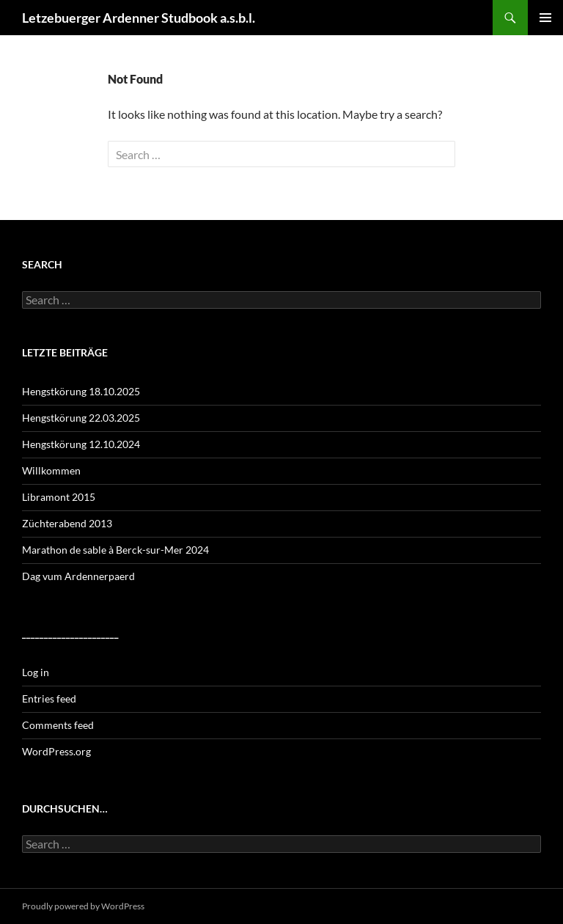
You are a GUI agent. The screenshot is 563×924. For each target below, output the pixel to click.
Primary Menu (545, 18)
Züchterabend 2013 (67, 523)
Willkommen (51, 470)
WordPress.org (56, 751)
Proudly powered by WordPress (83, 906)
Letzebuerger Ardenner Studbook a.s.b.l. (139, 18)
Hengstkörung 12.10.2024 (81, 444)
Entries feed (49, 698)
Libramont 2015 (59, 497)
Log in (36, 672)
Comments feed (58, 725)
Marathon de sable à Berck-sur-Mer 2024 (115, 550)
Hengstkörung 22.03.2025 (81, 418)
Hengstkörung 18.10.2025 (81, 391)
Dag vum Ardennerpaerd (78, 576)
